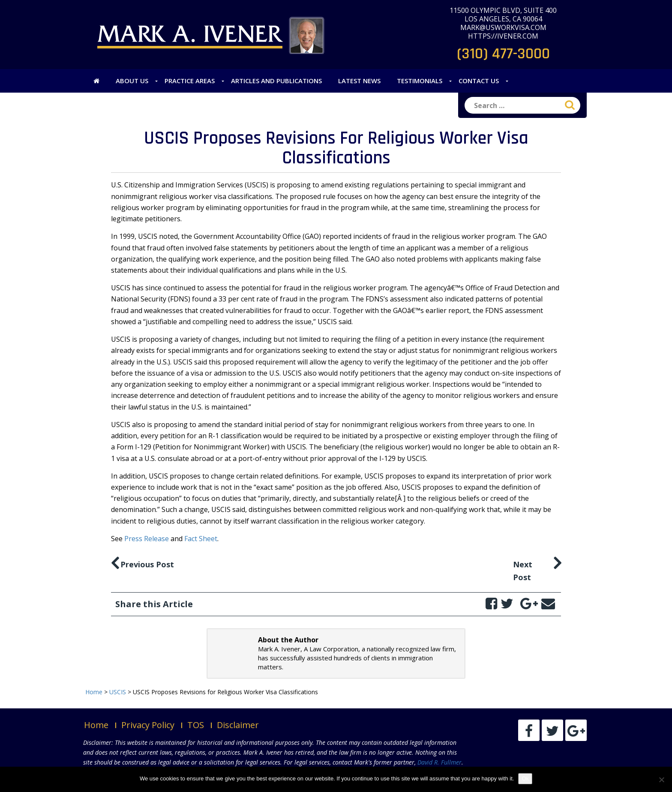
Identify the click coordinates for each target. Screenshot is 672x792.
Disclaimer (238, 725)
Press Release (147, 539)
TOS (196, 725)
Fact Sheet (201, 539)
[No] (661, 780)
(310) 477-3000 (503, 54)
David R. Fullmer (439, 762)
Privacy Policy (148, 725)
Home (96, 725)
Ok (525, 778)
